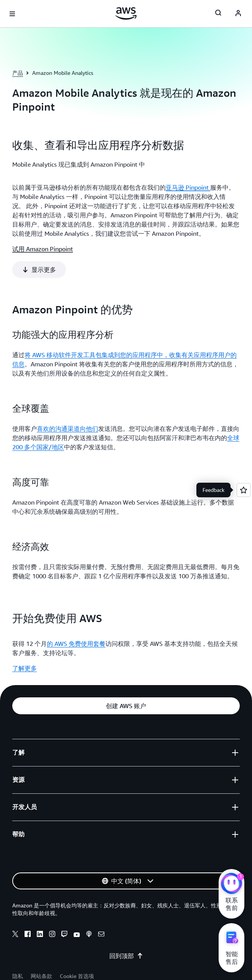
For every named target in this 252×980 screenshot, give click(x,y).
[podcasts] (89, 910)
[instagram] (52, 910)
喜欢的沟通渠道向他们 (68, 404)
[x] (15, 910)
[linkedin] (40, 910)
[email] (101, 910)
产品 (18, 73)
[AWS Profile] (238, 14)
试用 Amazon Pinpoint (43, 249)
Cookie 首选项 (77, 951)
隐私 (18, 951)
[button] (126, 681)
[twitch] (64, 910)
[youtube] (77, 910)
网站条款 (41, 951)
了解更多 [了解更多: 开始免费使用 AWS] (25, 644)
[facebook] (28, 910)
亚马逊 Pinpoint (188, 187)
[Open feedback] (244, 490)
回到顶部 (126, 931)
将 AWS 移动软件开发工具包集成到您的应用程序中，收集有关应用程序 (121, 330)
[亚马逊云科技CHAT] (231, 884)
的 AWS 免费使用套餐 (76, 619)
